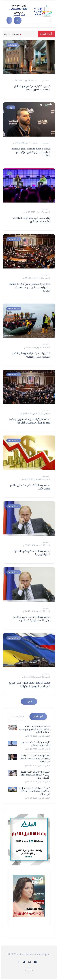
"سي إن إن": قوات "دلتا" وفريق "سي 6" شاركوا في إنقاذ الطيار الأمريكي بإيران (35, 775)
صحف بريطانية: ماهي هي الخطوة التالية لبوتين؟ (32, 553)
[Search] (37, 20)
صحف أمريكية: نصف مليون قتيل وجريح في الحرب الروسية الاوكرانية (30, 685)
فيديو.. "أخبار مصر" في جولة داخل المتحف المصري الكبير (32, 88)
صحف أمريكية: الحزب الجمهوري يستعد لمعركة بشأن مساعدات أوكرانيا (29, 421)
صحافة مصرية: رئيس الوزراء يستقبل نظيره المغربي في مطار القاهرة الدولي (35, 729)
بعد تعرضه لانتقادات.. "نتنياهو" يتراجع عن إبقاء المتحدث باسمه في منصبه (35, 759)
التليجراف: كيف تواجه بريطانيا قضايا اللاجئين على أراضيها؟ (31, 355)
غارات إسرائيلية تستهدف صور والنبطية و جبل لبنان (36, 744)
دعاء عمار (46, 80)
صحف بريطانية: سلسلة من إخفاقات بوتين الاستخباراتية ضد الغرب (32, 619)
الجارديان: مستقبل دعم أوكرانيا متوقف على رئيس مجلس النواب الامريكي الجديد (29, 287)
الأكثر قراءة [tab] (18, 717)
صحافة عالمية (14, 239)
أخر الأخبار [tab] (38, 717)
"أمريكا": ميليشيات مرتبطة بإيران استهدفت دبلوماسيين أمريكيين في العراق (34, 791)
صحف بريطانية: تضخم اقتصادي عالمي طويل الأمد (30, 487)
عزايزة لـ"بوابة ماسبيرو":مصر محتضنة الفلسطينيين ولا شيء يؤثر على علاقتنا (31, 152)
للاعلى (29, 971)
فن (9, 173)
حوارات (11, 107)
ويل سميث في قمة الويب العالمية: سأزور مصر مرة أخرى (31, 220)
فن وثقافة (12, 45)
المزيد (29, 702)
